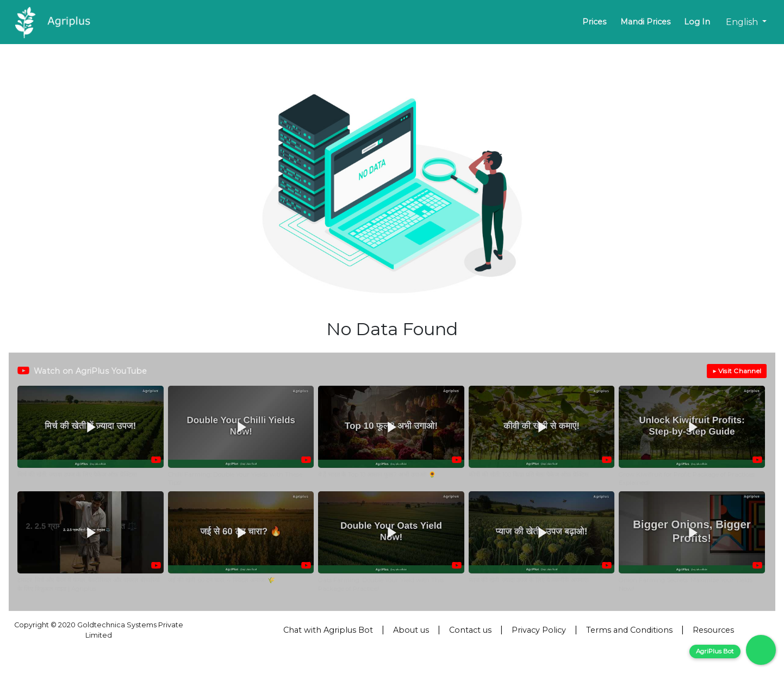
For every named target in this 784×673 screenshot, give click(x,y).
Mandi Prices (645, 22)
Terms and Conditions (629, 630)
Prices (594, 22)
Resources (713, 630)
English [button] (743, 22)
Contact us (470, 630)
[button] (91, 436)
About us (411, 630)
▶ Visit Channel (737, 371)
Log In (697, 22)
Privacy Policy (539, 630)
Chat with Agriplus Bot (328, 630)
